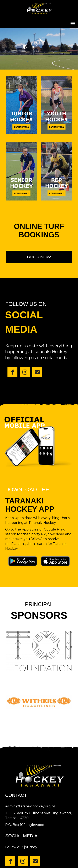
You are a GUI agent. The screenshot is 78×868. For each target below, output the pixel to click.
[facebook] (12, 372)
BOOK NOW (39, 257)
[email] (37, 372)
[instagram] (25, 372)
